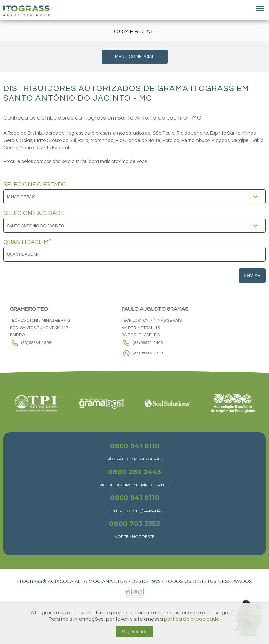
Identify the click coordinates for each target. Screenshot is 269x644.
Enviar (252, 275)
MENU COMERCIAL (135, 57)
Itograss (26, 11)
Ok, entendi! (135, 632)
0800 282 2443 (134, 472)
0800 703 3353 (134, 524)
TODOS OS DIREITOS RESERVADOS (208, 581)
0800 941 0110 (135, 446)
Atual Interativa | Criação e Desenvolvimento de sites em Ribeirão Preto (127, 591)
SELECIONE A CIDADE (34, 213)
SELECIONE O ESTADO (35, 185)
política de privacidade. (192, 619)
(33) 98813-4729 (148, 353)
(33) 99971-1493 (148, 343)
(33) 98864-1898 (36, 343)
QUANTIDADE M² (27, 242)
